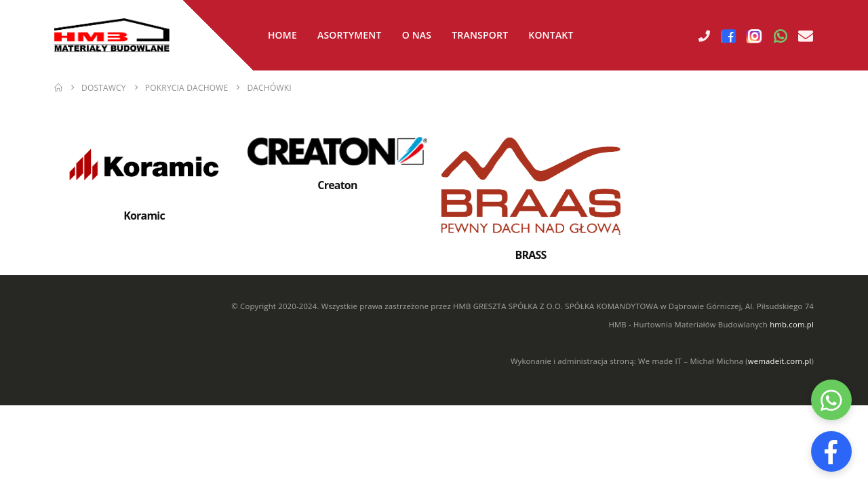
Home (282, 35)
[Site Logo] (112, 35)
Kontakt (551, 35)
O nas (417, 35)
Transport (480, 35)
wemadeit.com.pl (780, 361)
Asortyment (350, 35)
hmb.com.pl (792, 324)
